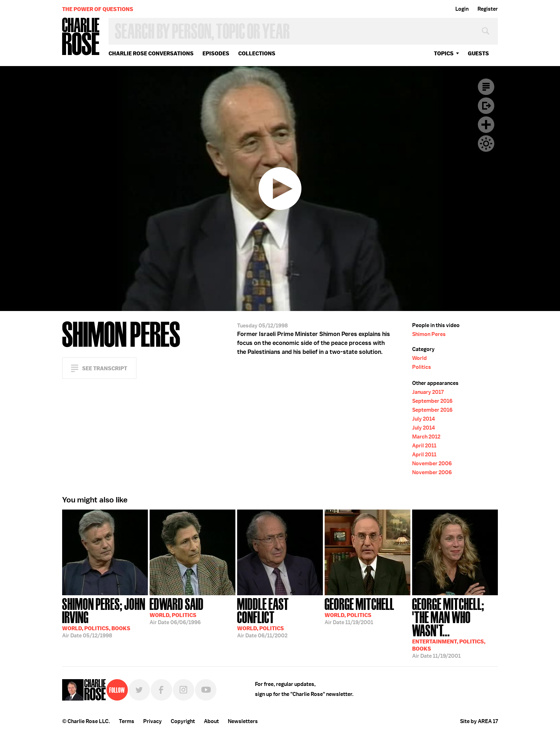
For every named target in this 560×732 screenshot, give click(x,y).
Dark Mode (486, 144)
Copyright (183, 721)
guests (478, 53)
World (419, 358)
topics (444, 53)
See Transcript (105, 368)
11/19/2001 (359, 611)
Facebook (161, 690)
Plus (486, 125)
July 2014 (424, 419)
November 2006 (432, 463)
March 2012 (426, 437)
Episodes (216, 53)
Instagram (184, 690)
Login (462, 9)
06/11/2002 (280, 617)
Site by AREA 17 (479, 721)
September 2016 (432, 401)
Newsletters (243, 721)
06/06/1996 (177, 611)
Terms (127, 721)
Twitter (139, 690)
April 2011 (424, 446)
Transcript (486, 87)
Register (488, 9)
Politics (422, 367)
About (211, 721)
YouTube (206, 690)
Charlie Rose (81, 37)
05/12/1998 (105, 617)
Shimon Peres (429, 334)
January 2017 (428, 392)
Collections (257, 53)
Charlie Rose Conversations (151, 53)
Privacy (152, 721)
